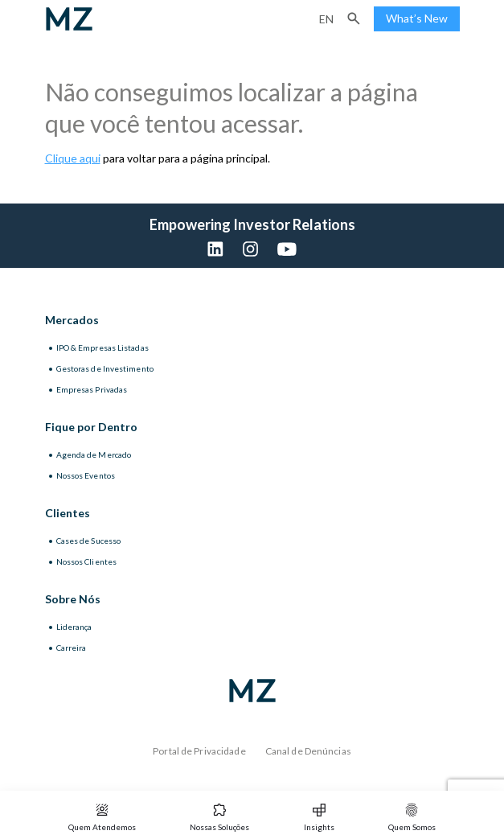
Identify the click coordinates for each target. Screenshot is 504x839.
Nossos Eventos (86, 475)
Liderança (74, 627)
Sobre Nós (73, 599)
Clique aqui (73, 158)
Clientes (68, 513)
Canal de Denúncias (308, 751)
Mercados (72, 320)
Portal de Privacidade (199, 751)
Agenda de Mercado (94, 454)
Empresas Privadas (92, 389)
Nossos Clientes (87, 561)
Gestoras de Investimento (105, 368)
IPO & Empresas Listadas (102, 348)
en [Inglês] (326, 19)
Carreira (72, 648)
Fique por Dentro (91, 427)
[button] (354, 19)
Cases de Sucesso (89, 541)
